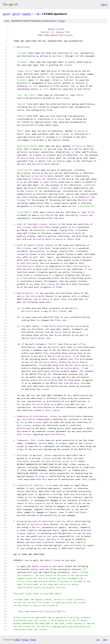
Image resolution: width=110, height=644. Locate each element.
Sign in (104, 4)
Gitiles (17, 640)
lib (38, 14)
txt (98, 640)
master (26, 14)
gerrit (6, 14)
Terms (33, 640)
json (105, 640)
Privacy (25, 640)
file (62, 21)
